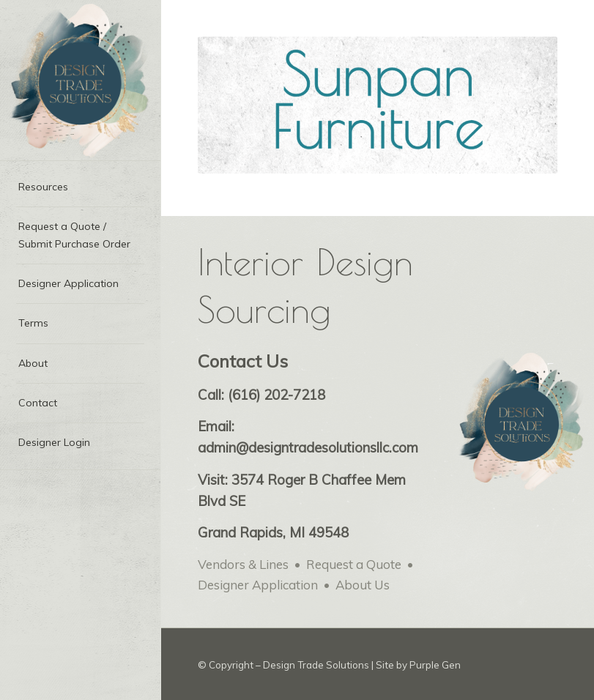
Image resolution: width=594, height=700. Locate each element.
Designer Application (258, 585)
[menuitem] (80, 187)
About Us (363, 585)
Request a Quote (354, 564)
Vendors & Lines (243, 564)
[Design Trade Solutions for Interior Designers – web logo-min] (80, 80)
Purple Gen (435, 665)
